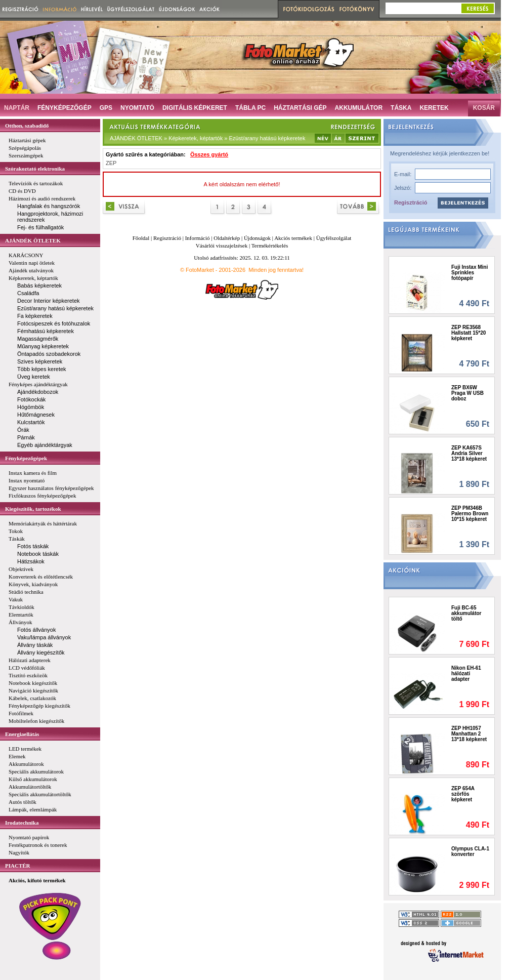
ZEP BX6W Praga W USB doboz (467, 393)
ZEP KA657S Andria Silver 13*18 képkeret (469, 453)
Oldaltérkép (227, 238)
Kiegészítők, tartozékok (33, 509)
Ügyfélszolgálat (334, 238)
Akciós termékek (293, 238)
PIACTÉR (18, 866)
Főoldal (141, 238)
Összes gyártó (209, 154)
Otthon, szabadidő (27, 126)
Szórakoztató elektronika (35, 169)
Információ (198, 238)
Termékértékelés (270, 246)
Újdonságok (257, 238)
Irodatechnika (22, 823)
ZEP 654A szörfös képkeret (463, 794)
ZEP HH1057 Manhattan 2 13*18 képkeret (469, 734)
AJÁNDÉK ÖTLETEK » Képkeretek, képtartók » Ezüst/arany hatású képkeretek (207, 138)
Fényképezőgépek (26, 458)
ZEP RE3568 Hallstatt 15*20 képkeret (469, 333)
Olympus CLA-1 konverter (470, 851)
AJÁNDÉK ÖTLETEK (33, 240)
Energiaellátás (22, 734)
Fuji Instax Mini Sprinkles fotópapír (470, 273)
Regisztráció (411, 202)
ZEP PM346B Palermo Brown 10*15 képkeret (470, 514)
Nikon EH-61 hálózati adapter (466, 673)
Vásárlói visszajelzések (222, 246)
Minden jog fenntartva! (276, 270)
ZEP (111, 163)
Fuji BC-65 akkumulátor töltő (466, 613)
